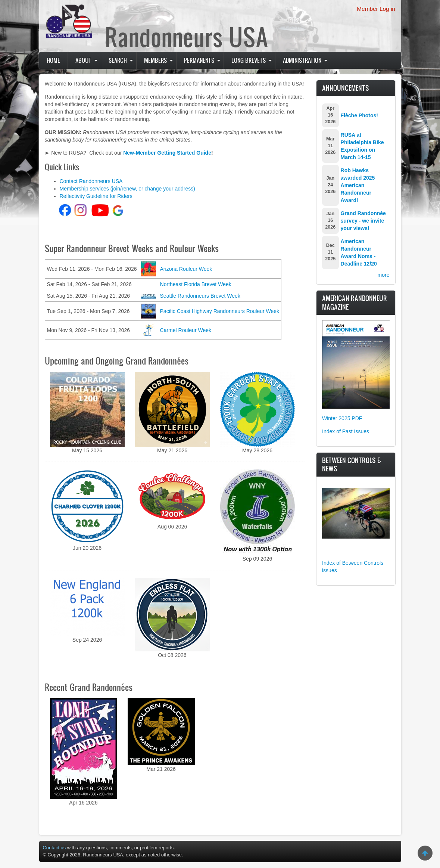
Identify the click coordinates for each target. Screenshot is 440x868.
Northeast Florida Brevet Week (196, 284)
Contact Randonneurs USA (91, 181)
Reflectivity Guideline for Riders (96, 196)
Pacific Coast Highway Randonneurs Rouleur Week (220, 311)
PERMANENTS (199, 60)
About (83, 60)
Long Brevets (249, 60)
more (384, 275)
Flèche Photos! (359, 115)
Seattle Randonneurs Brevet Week (200, 296)
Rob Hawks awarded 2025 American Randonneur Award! (358, 185)
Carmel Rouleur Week (186, 330)
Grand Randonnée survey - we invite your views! (363, 221)
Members (155, 60)
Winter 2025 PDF (342, 418)
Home (53, 60)
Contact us (54, 848)
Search (118, 60)
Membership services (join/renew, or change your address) (127, 189)
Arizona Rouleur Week (186, 269)
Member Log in (376, 9)
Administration (302, 60)
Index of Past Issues (346, 431)
